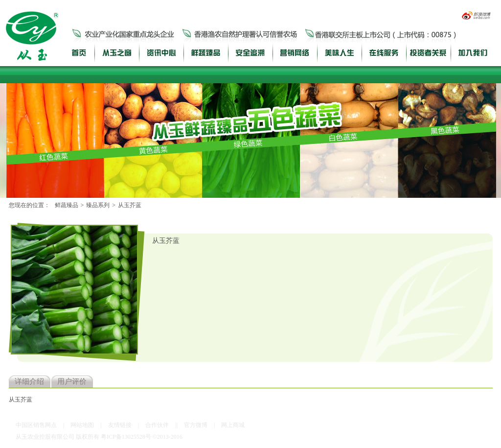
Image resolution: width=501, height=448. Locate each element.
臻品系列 (98, 205)
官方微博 (196, 425)
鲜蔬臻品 (67, 205)
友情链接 (120, 425)
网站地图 (82, 425)
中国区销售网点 (36, 425)
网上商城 (233, 425)
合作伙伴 (157, 425)
